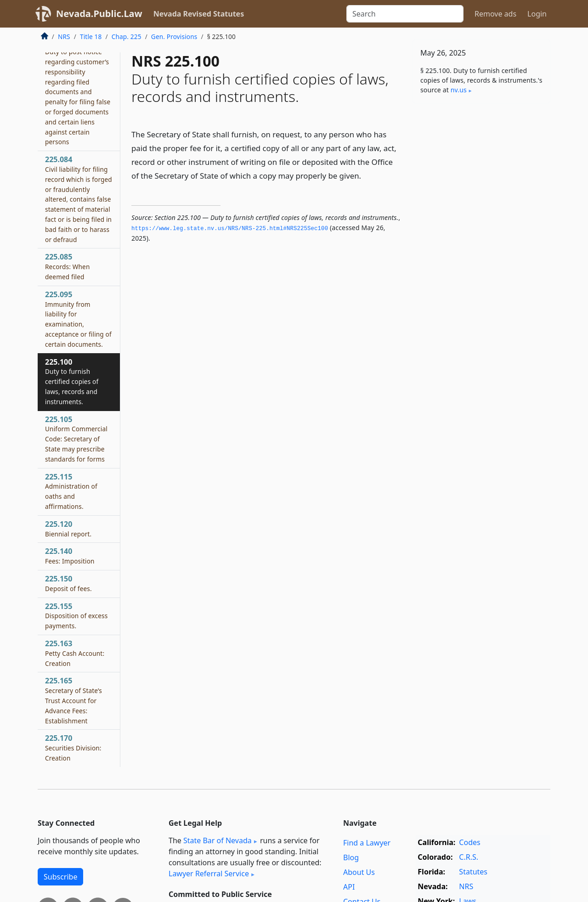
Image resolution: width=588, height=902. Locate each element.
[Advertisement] (481, 254)
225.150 (68, 583)
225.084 (79, 199)
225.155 (76, 616)
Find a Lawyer (367, 843)
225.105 (76, 439)
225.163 (75, 653)
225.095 (78, 319)
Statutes (473, 872)
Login (537, 14)
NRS (64, 37)
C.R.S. (469, 857)
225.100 (72, 381)
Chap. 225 (127, 37)
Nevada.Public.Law (99, 14)
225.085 (67, 266)
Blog (351, 857)
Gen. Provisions (174, 37)
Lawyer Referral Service (209, 874)
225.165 (73, 700)
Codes (469, 842)
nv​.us (459, 90)
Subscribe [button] (60, 877)
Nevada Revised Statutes (199, 14)
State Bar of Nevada (218, 840)
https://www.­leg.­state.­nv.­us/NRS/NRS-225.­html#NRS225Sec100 (230, 229)
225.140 (70, 556)
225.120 (68, 529)
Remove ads (495, 14)
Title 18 (91, 37)
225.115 (71, 491)
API (349, 887)
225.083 (78, 91)
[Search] (405, 14)
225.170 (73, 748)
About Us (359, 872)
